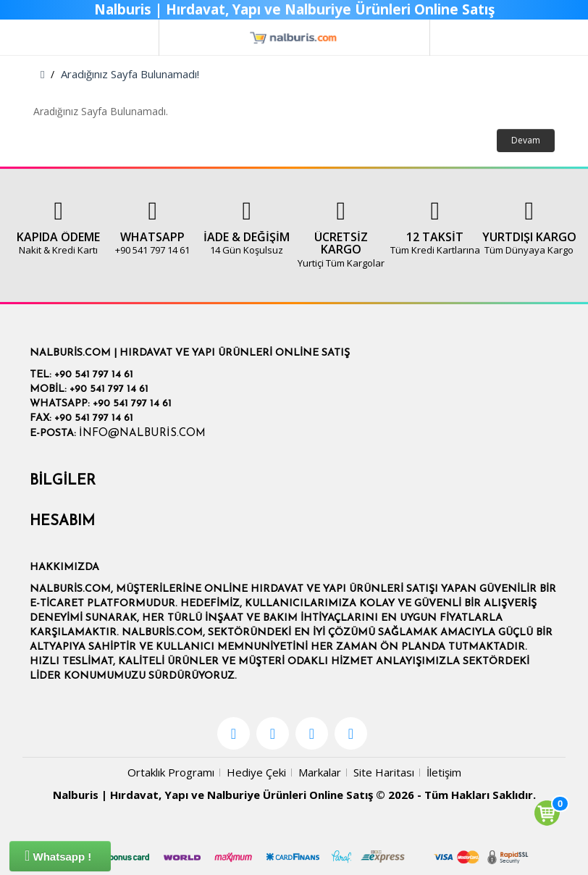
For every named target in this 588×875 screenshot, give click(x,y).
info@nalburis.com (142, 434)
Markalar (320, 772)
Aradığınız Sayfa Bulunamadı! (130, 74)
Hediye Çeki (256, 772)
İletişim (444, 772)
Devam (526, 140)
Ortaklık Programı (171, 772)
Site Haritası (384, 772)
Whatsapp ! (58, 855)
